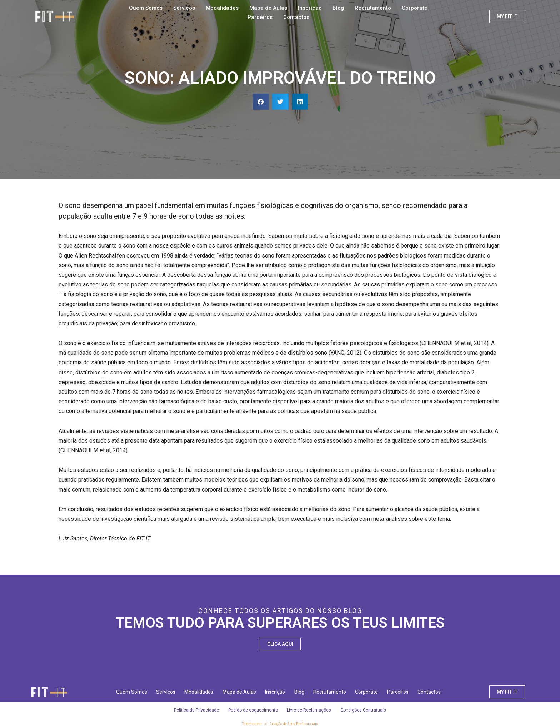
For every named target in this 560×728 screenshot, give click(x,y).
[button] (261, 102)
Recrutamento (373, 8)
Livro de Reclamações (310, 710)
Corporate (415, 8)
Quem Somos (146, 8)
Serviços (184, 8)
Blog (338, 8)
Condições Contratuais (366, 710)
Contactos (296, 17)
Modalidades (222, 8)
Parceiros (260, 17)
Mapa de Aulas (268, 8)
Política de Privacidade (194, 710)
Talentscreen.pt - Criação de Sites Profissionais (280, 724)
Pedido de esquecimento (252, 710)
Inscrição (310, 8)
